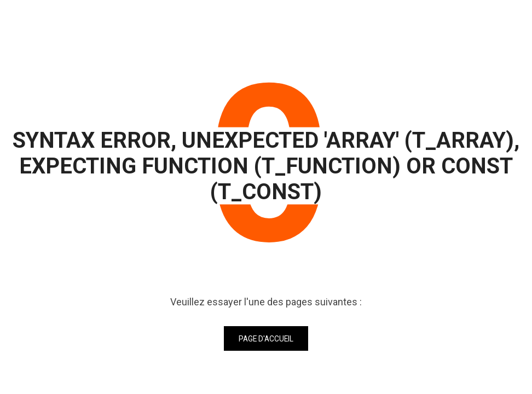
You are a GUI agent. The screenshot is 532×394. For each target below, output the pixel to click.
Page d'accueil (266, 339)
